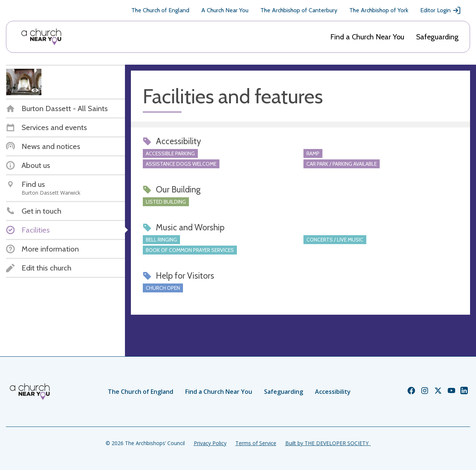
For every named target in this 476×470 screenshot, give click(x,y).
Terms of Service (256, 443)
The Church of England (160, 10)
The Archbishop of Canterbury (299, 10)
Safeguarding (437, 37)
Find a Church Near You (367, 37)
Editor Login (441, 10)
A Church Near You (225, 10)
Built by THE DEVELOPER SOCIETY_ (328, 443)
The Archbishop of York (379, 10)
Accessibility (333, 392)
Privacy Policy (210, 443)
